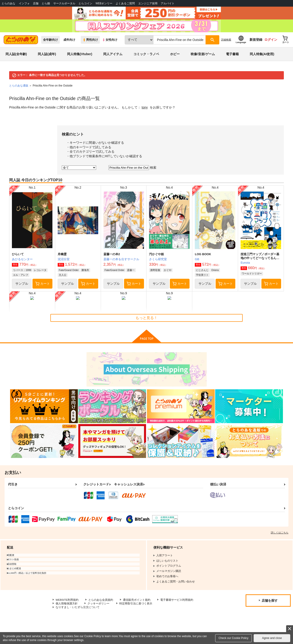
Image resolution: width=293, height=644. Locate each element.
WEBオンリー (104, 3)
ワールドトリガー (252, 275)
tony (145, 109)
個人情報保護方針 (67, 605)
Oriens (215, 272)
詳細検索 (226, 41)
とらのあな (8, 3)
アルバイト (168, 3)
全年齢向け (50, 42)
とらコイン (85, 3)
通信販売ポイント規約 (137, 601)
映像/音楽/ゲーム (203, 56)
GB (197, 261)
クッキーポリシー (98, 605)
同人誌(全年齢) (16, 56)
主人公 (63, 277)
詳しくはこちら (280, 534)
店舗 (36, 3)
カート (43, 286)
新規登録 (256, 41)
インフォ (24, 3)
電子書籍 (232, 56)
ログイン (271, 41)
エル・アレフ (21, 277)
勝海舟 (85, 272)
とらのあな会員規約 (101, 601)
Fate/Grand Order (69, 272)
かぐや (168, 272)
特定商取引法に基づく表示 (136, 605)
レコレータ (40, 272)
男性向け (90, 42)
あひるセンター (22, 261)
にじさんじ (202, 272)
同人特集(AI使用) (262, 56)
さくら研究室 (158, 261)
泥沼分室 (64, 261)
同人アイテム (113, 56)
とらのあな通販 (19, 87)
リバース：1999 (22, 272)
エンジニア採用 (148, 3)
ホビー (175, 56)
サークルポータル (64, 3)
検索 (153, 169)
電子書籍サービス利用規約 (177, 601)
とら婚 (46, 3)
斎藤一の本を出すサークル (121, 261)
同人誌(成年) (47, 56)
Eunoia (245, 264)
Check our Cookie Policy (234, 638)
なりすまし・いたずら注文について (78, 609)
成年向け (69, 42)
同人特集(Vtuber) (80, 56)
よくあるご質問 (125, 3)
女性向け (110, 42)
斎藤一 (131, 272)
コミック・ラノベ (146, 56)
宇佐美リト (202, 277)
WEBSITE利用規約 (67, 601)
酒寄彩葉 (155, 272)
